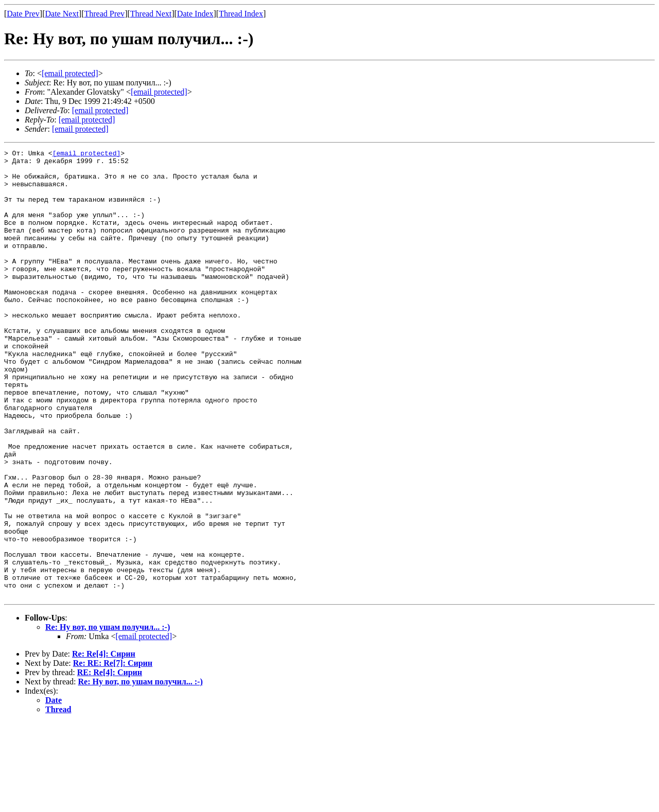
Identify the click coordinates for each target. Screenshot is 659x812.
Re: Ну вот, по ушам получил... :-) (108, 717)
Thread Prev (104, 14)
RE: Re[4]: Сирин (110, 762)
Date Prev (23, 14)
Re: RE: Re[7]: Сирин (113, 753)
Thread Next (151, 14)
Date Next (62, 14)
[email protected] (100, 110)
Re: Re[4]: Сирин (104, 743)
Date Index (195, 14)
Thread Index (241, 14)
